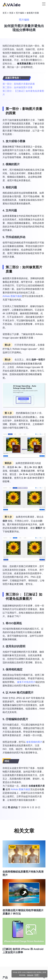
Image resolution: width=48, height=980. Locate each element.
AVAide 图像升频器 (12, 296)
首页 (5, 13)
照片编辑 (20, 13)
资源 (11, 13)
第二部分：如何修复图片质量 (18, 87)
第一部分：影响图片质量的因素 (19, 84)
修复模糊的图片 (34, 742)
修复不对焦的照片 (26, 682)
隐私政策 (30, 975)
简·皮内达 (13, 807)
